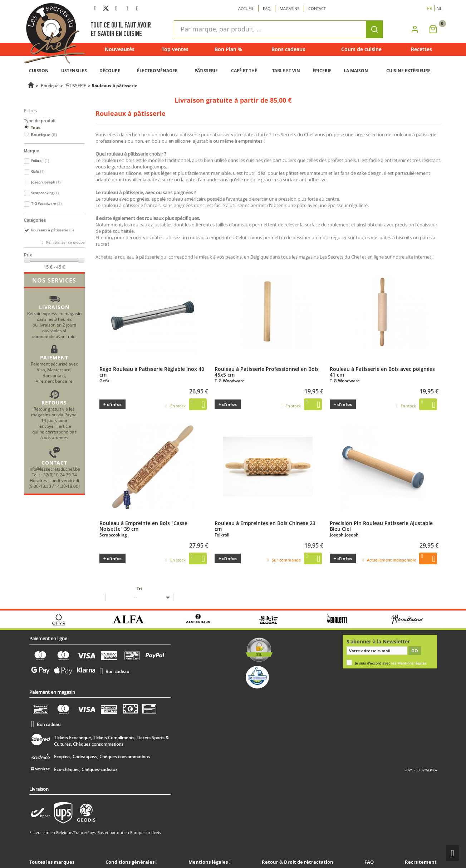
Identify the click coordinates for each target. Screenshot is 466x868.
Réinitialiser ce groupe (65, 242)
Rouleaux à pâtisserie (52, 230)
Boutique (50, 85)
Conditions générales (131, 862)
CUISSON (39, 71)
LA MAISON (356, 71)
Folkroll (40, 161)
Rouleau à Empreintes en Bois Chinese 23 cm (265, 526)
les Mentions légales (409, 663)
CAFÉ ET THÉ (244, 71)
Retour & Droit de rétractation (298, 862)
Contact (317, 8)
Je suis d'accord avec (391, 663)
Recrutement (421, 862)
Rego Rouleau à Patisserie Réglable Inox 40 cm (152, 372)
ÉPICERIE (322, 71)
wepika (431, 770)
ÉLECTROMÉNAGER (157, 71)
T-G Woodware (46, 204)
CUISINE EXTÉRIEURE (408, 71)
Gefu (38, 171)
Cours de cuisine (361, 49)
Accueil (246, 8)
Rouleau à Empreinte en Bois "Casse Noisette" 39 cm (143, 526)
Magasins (290, 8)
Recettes (421, 49)
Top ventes (175, 49)
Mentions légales (209, 862)
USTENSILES (74, 71)
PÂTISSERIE (206, 71)
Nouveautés (120, 49)
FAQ (369, 862)
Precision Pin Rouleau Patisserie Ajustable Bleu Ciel (381, 526)
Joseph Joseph (46, 182)
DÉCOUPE (110, 71)
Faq (267, 8)
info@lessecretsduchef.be (54, 469)
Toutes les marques (52, 862)
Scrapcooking (45, 193)
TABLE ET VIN (286, 71)
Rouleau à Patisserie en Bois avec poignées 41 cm (382, 372)
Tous (36, 127)
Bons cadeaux (288, 49)
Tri (139, 589)
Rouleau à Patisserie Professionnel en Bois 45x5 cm (267, 372)
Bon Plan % (228, 49)
